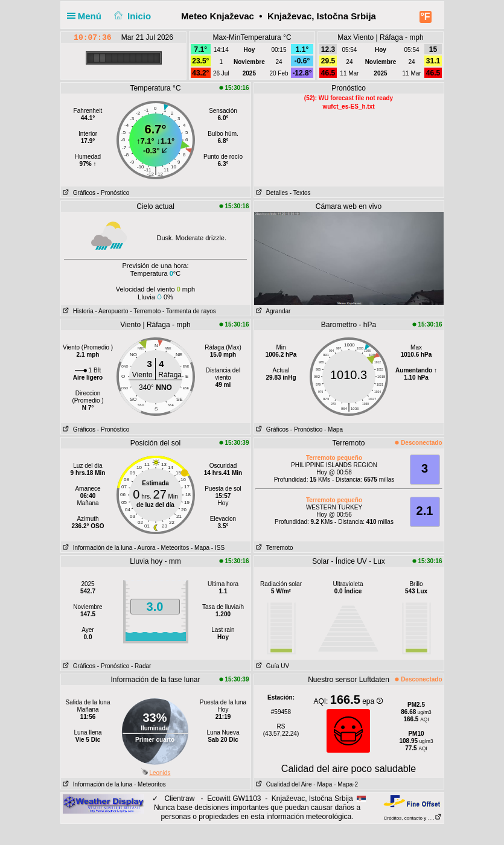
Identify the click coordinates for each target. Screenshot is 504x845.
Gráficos (78, 193)
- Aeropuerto (112, 311)
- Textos (300, 193)
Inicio (131, 16)
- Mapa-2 (345, 784)
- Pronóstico (113, 193)
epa (372, 701)
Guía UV (272, 666)
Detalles (271, 193)
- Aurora (145, 548)
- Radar (141, 666)
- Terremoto (145, 311)
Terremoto (274, 548)
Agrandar (273, 311)
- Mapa (333, 429)
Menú (87, 16)
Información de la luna (97, 548)
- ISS (218, 548)
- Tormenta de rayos (189, 311)
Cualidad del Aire (283, 784)
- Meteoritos (173, 548)
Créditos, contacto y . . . (412, 818)
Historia (77, 311)
